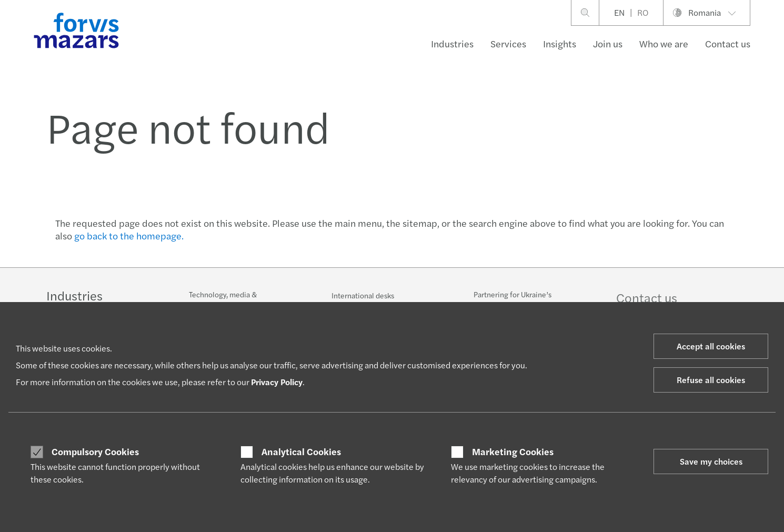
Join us (608, 43)
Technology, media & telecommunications (223, 299)
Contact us (728, 43)
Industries (452, 43)
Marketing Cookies (513, 451)
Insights (560, 43)
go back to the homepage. (129, 235)
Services (508, 43)
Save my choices (711, 461)
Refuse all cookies (711, 380)
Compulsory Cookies (95, 451)
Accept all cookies (711, 346)
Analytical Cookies (301, 451)
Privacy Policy (277, 382)
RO (643, 12)
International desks (363, 296)
